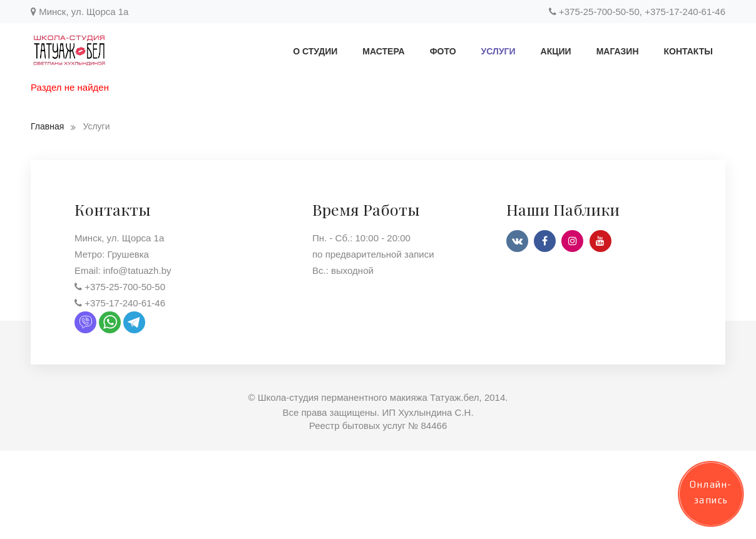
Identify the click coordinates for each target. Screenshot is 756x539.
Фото (443, 51)
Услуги (498, 51)
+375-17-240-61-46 (685, 12)
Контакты (688, 51)
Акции (556, 51)
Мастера (383, 51)
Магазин (618, 51)
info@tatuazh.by (137, 273)
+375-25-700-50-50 (599, 12)
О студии (315, 51)
